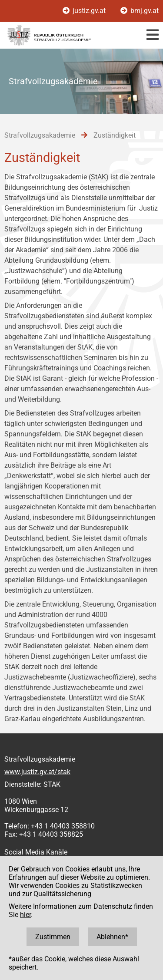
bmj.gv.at (140, 11)
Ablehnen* (112, 937)
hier (25, 915)
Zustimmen (53, 937)
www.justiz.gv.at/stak (37, 772)
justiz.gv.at (85, 11)
